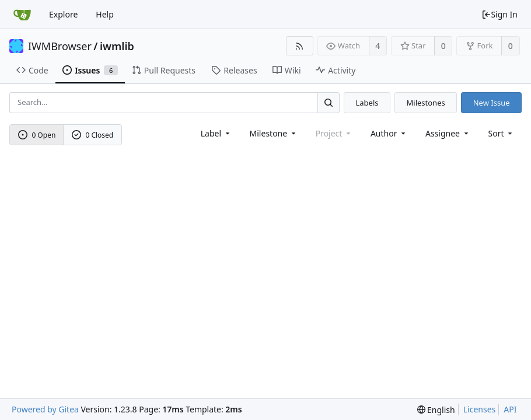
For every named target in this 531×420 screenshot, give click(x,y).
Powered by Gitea (45, 409)
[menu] (502, 133)
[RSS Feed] (300, 46)
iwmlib (117, 46)
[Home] (22, 15)
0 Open (37, 135)
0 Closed (93, 135)
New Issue (492, 103)
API (510, 409)
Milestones (426, 103)
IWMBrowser (60, 46)
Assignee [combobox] (448, 133)
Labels (367, 103)
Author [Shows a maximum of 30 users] (389, 133)
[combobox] (216, 133)
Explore (63, 14)
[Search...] (329, 102)
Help (105, 14)
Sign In (499, 14)
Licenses (480, 409)
